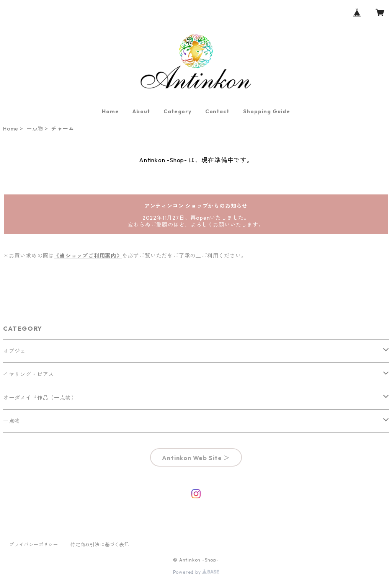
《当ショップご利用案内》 (88, 256)
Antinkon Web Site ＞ (196, 458)
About (141, 111)
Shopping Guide (267, 111)
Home (110, 111)
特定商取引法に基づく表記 (100, 544)
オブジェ (14, 351)
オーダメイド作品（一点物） (40, 398)
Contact (217, 111)
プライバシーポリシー (34, 544)
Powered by (196, 572)
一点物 (35, 129)
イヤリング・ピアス (29, 374)
